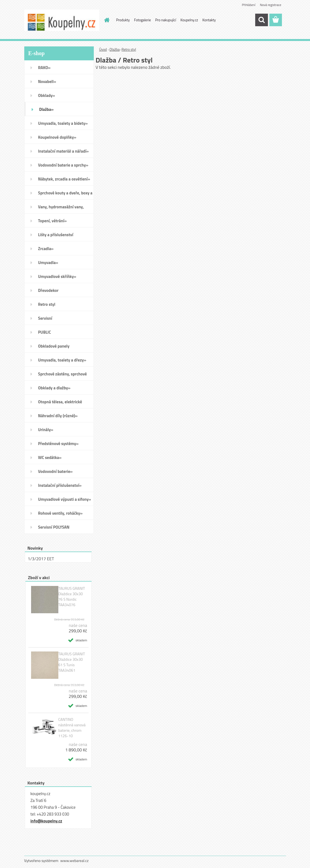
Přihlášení (249, 5)
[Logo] (62, 20)
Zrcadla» (46, 249)
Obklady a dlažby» (54, 388)
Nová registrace (270, 5)
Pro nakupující (165, 20)
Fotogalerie (143, 20)
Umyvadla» (48, 263)
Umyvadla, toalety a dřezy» (62, 360)
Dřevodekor (48, 290)
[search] (261, 20)
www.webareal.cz (74, 860)
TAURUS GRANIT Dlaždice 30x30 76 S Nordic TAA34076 (72, 597)
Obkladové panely (54, 346)
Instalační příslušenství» (60, 485)
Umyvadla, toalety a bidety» (63, 123)
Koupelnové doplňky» (57, 137)
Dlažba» (46, 109)
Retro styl (47, 304)
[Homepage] (106, 20)
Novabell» (47, 82)
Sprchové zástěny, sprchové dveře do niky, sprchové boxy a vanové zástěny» (65, 376)
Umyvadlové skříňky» (57, 276)
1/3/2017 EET (41, 559)
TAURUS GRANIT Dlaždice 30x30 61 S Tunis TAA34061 (72, 662)
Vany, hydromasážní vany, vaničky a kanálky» (61, 209)
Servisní (45, 318)
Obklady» (47, 95)
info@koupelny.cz (46, 821)
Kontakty (209, 20)
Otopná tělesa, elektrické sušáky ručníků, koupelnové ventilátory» (63, 404)
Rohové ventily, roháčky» (60, 513)
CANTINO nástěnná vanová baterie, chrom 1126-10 (72, 728)
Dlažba (115, 49)
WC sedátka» (50, 457)
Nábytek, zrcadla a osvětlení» (64, 179)
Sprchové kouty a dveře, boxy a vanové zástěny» (65, 195)
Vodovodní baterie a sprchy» (63, 165)
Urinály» (46, 430)
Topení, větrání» (52, 221)
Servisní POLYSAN (54, 527)
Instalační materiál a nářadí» (64, 151)
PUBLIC (45, 332)
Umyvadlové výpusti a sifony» (65, 499)
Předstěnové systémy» (58, 444)
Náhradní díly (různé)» (58, 416)
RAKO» (44, 68)
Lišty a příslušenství (56, 235)
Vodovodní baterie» (55, 471)
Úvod (103, 49)
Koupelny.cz (189, 20)
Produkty (123, 20)
